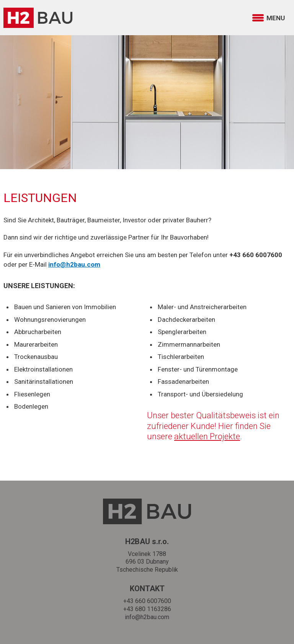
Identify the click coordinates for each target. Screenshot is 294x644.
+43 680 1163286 (147, 609)
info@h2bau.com (147, 617)
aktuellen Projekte (207, 436)
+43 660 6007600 (147, 601)
